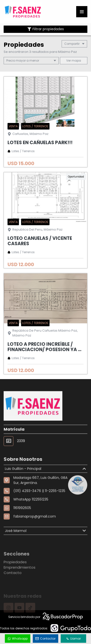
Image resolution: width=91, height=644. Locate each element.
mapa (74, 61)
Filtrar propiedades (46, 29)
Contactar (46, 639)
